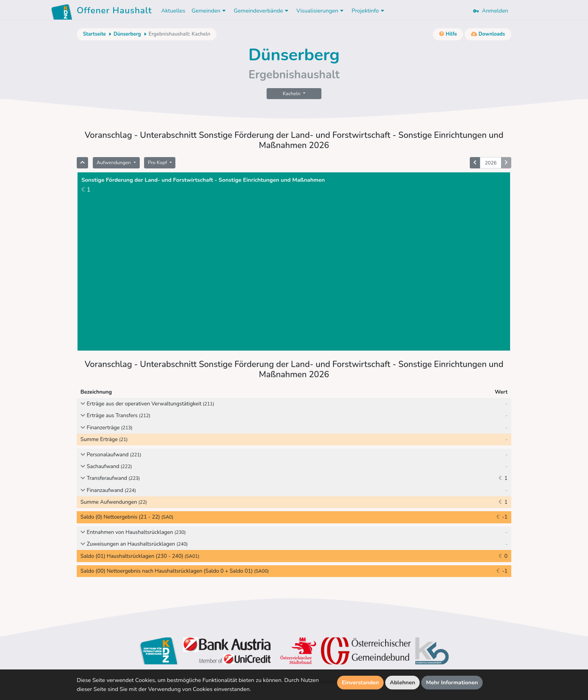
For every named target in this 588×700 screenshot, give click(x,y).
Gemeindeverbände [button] (262, 11)
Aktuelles (173, 11)
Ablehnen (403, 682)
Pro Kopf (158, 162)
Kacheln (292, 93)
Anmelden (491, 11)
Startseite (94, 34)
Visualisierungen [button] (321, 11)
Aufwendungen (115, 162)
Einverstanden (360, 682)
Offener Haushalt (114, 12)
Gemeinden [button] (209, 11)
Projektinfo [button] (369, 11)
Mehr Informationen (452, 682)
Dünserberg (127, 34)
